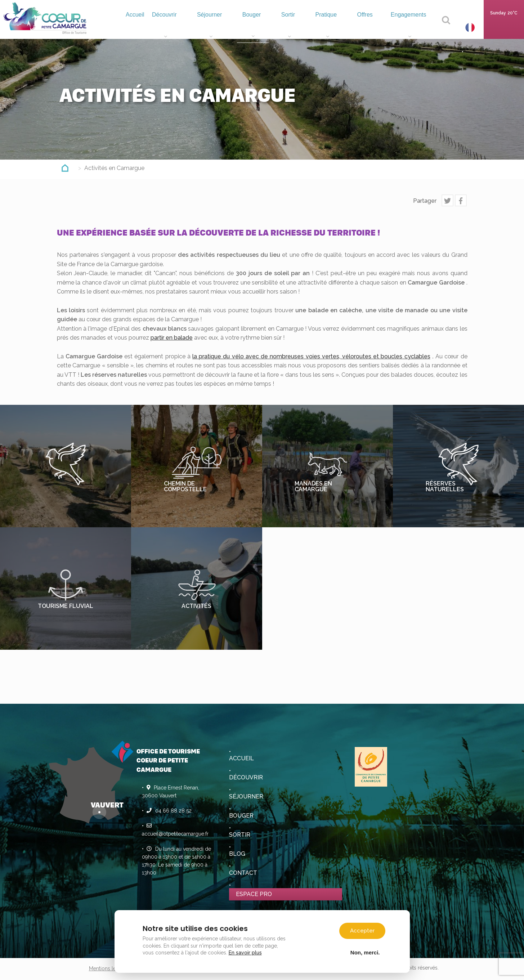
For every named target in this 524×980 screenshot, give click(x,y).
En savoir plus (245, 953)
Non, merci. (365, 952)
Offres (370, 27)
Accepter (362, 931)
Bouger (268, 27)
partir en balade (172, 338)
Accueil (154, 25)
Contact (243, 873)
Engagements (411, 27)
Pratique (335, 27)
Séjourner (230, 27)
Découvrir (188, 27)
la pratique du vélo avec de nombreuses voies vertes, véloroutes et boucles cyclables (311, 356)
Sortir (301, 27)
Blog (237, 854)
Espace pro (254, 894)
